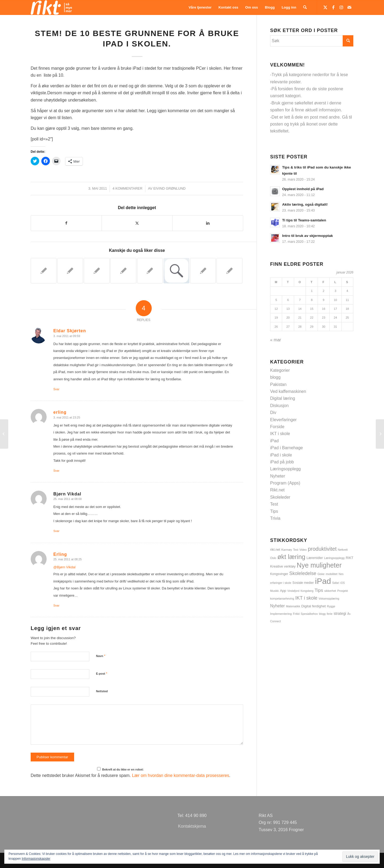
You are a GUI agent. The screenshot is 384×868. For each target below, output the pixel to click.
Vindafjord (293, 591)
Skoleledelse (303, 573)
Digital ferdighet (314, 606)
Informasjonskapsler (36, 859)
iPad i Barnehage (287, 448)
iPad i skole (281, 455)
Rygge (331, 606)
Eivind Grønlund (169, 188)
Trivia (275, 518)
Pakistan (278, 384)
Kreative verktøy (283, 566)
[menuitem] (200, 7)
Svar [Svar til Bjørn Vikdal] (56, 531)
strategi (340, 613)
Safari (336, 583)
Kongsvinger (279, 574)
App (283, 591)
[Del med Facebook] (66, 223)
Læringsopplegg (285, 469)
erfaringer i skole (281, 583)
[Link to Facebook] (333, 7)
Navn (101, 656)
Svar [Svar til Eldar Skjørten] (56, 389)
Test (274, 504)
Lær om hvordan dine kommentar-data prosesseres (181, 775)
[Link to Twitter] (325, 7)
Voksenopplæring (329, 599)
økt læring (291, 557)
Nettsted (102, 691)
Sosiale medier (303, 583)
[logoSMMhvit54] (51, 7)
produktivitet (322, 549)
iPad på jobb (282, 462)
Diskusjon (279, 406)
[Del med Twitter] (137, 223)
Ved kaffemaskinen (288, 391)
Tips (274, 511)
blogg (275, 377)
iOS (343, 583)
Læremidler (315, 558)
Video (303, 550)
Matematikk (293, 606)
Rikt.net (277, 490)
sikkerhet (330, 591)
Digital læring (283, 398)
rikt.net (275, 550)
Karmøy (287, 550)
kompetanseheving (282, 599)
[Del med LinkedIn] (208, 223)
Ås (349, 614)
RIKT (349, 558)
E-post (102, 673)
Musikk (274, 591)
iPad (274, 441)
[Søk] (305, 7)
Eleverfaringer (283, 420)
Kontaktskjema (192, 826)
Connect (275, 621)
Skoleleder (280, 497)
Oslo (273, 558)
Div (273, 413)
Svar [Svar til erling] (56, 471)
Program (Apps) (285, 483)
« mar (276, 340)
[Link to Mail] (349, 7)
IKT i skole (280, 434)
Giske (321, 574)
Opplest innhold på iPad (303, 189)
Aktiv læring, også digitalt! (305, 204)
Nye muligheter (319, 565)
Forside (277, 427)
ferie (330, 614)
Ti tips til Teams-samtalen (304, 220)
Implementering (281, 614)
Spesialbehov (309, 614)
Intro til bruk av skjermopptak (307, 236)
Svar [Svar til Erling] (56, 605)
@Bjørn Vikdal (64, 567)
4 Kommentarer (127, 188)
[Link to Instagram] (341, 7)
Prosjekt (343, 591)
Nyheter (278, 476)
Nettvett (343, 550)
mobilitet (331, 574)
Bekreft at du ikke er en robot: (120, 769)
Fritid (296, 614)
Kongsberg (307, 591)
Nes (341, 574)
